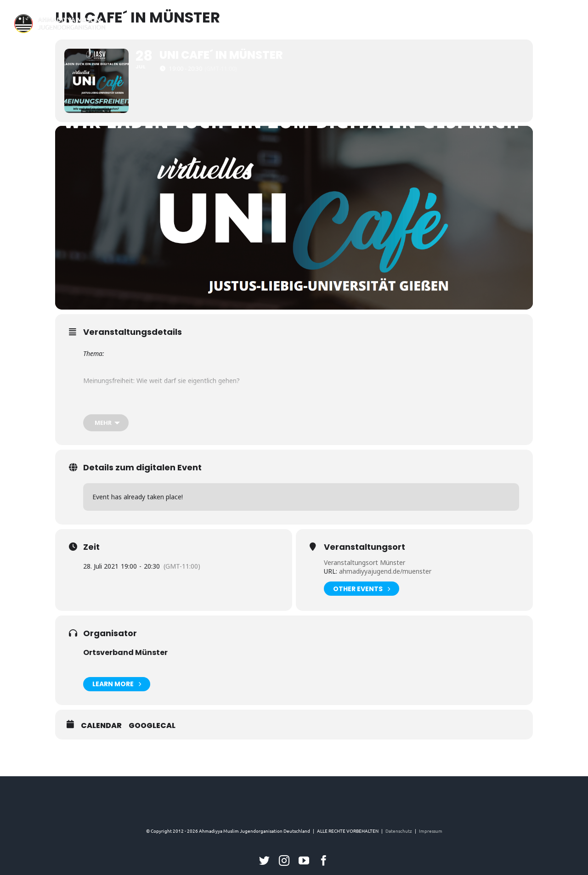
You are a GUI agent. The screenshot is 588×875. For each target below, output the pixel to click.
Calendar (101, 726)
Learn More (117, 684)
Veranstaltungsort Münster (365, 562)
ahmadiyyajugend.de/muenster (384, 571)
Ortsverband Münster (125, 652)
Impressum (431, 831)
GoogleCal (152, 726)
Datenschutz (399, 831)
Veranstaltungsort (365, 547)
